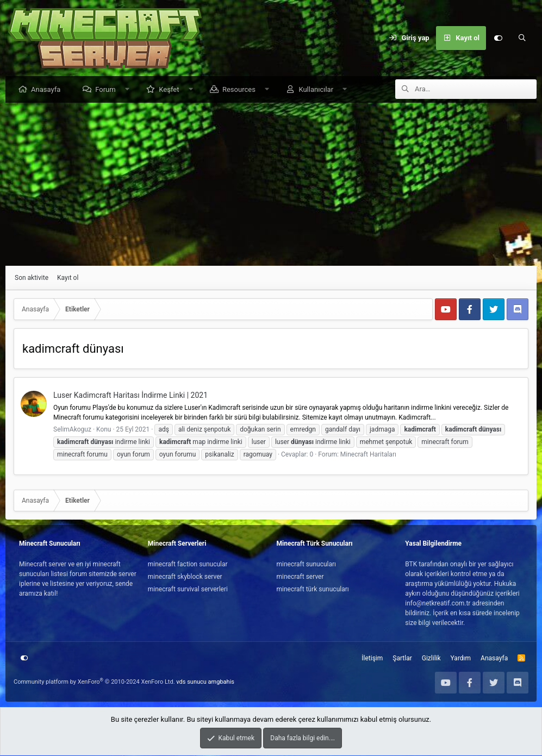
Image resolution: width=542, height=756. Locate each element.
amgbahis (221, 682)
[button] (130, 90)
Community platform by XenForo (94, 682)
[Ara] (522, 38)
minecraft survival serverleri (188, 590)
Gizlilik (431, 659)
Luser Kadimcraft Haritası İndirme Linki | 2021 (130, 396)
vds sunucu (191, 682)
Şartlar (402, 659)
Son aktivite (32, 278)
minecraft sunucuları (307, 565)
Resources (242, 90)
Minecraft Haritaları (368, 455)
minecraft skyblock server (185, 577)
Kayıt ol (68, 278)
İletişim (372, 659)
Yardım (461, 659)
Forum (108, 90)
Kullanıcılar (319, 90)
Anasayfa (48, 90)
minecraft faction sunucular (188, 565)
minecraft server (300, 577)
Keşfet (172, 90)
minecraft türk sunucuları (313, 590)
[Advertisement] (271, 185)
